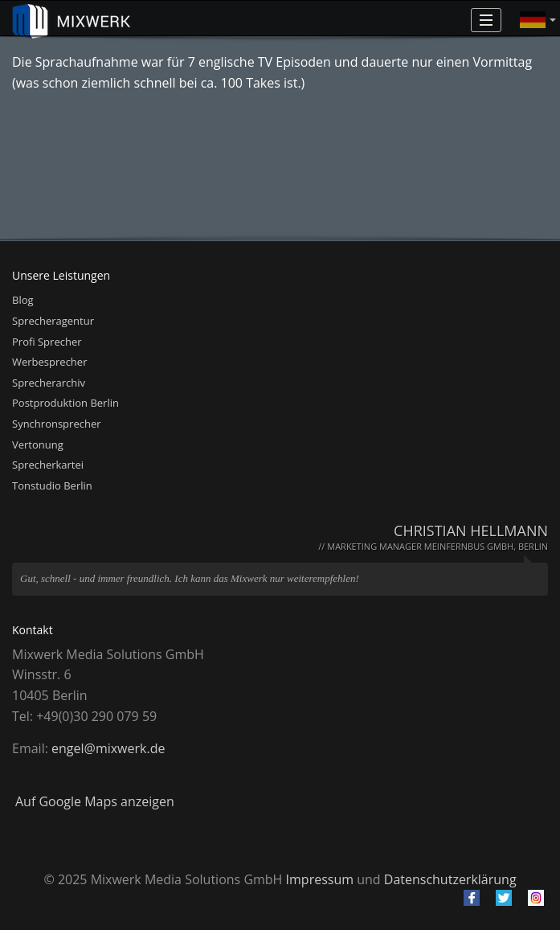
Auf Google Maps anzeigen (95, 801)
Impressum (320, 879)
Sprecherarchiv (49, 383)
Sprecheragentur (53, 321)
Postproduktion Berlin (65, 403)
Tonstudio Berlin (52, 485)
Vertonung (38, 445)
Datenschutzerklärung (450, 879)
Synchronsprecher (57, 424)
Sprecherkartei (48, 465)
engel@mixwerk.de (108, 748)
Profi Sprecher (47, 342)
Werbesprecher (49, 362)
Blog (23, 300)
